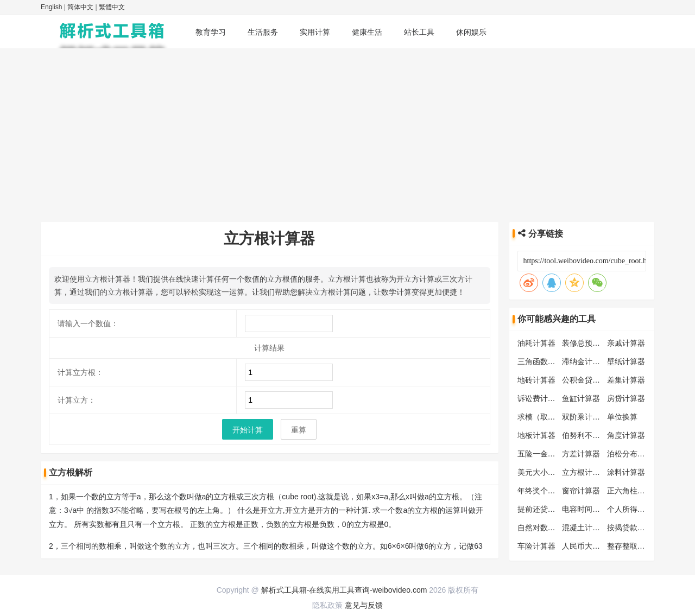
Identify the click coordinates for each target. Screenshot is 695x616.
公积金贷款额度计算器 (600, 380)
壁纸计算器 (626, 361)
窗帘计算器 (581, 491)
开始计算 (248, 430)
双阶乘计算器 (585, 417)
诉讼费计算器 (540, 398)
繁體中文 (112, 7)
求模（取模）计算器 (552, 417)
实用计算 (315, 32)
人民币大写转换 (589, 546)
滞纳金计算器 (585, 361)
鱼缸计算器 (581, 398)
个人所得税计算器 (637, 509)
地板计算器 (536, 435)
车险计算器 (536, 546)
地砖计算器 (536, 380)
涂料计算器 (626, 472)
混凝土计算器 (585, 528)
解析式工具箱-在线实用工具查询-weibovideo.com (344, 590)
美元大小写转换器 (548, 472)
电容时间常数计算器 (596, 509)
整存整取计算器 (634, 546)
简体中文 (80, 7)
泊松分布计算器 (634, 454)
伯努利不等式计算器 (596, 435)
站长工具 (419, 32)
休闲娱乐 (471, 32)
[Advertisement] (347, 130)
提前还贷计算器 (544, 509)
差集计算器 (626, 380)
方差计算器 (581, 454)
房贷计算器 (626, 398)
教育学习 (211, 32)
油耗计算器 (536, 343)
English (51, 7)
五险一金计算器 (544, 454)
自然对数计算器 (544, 528)
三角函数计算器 (544, 361)
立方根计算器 (585, 472)
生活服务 (263, 32)
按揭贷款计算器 (634, 528)
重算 (299, 430)
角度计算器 (626, 435)
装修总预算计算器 (592, 343)
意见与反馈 (364, 605)
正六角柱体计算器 (637, 491)
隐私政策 (327, 605)
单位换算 (622, 417)
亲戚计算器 (626, 343)
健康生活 (367, 32)
